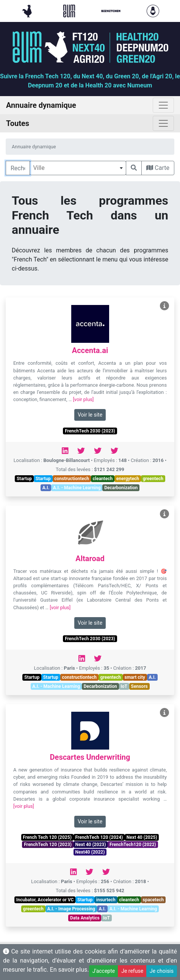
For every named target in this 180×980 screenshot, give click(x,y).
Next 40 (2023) (91, 845)
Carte (158, 168)
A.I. (46, 488)
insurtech (106, 900)
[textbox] (78, 168)
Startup (24, 479)
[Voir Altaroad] (164, 514)
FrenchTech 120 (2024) (99, 837)
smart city (135, 677)
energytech (128, 479)
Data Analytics (85, 918)
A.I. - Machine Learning (77, 488)
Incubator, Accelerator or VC (45, 900)
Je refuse (132, 971)
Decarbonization (121, 488)
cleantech (103, 479)
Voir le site (90, 415)
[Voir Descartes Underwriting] (164, 713)
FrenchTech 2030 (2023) (90, 431)
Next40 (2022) (90, 852)
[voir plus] (83, 399)
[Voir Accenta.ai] (164, 306)
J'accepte (104, 971)
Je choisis (162, 971)
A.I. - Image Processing (71, 909)
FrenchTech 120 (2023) (48, 845)
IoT (124, 686)
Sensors (139, 686)
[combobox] (78, 168)
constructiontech (72, 479)
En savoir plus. (70, 970)
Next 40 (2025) (142, 837)
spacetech (153, 900)
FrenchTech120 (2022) (133, 845)
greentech (153, 479)
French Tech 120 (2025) (47, 837)
